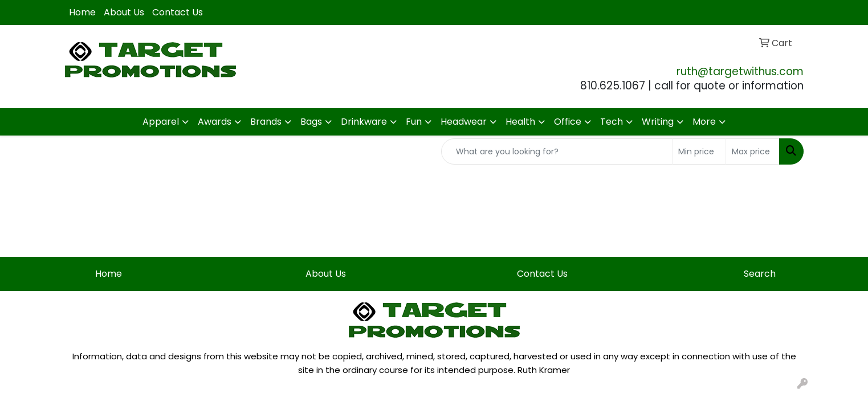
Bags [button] (311, 122)
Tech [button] (612, 122)
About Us (124, 12)
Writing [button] (658, 122)
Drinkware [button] (364, 122)
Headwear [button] (464, 122)
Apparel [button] (161, 122)
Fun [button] (414, 122)
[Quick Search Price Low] (699, 151)
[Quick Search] (557, 151)
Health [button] (520, 122)
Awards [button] (215, 122)
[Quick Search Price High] (753, 151)
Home (82, 12)
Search (760, 274)
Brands (266, 122)
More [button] (704, 122)
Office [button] (568, 122)
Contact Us (178, 12)
